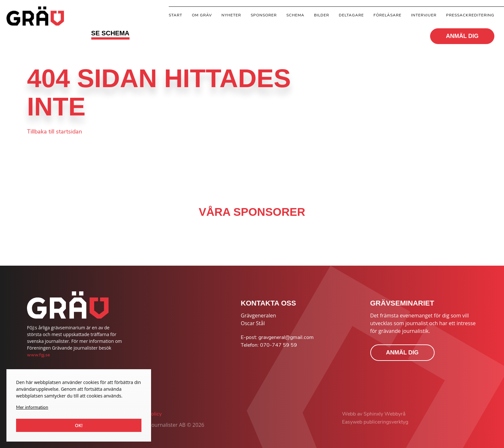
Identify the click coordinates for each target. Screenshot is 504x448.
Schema (295, 15)
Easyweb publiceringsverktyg (375, 422)
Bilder (322, 15)
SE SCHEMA (110, 33)
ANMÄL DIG (462, 36)
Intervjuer (424, 15)
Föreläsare (387, 15)
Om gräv (202, 15)
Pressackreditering (470, 15)
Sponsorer (264, 15)
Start (175, 15)
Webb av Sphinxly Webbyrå (374, 414)
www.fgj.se (38, 355)
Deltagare (351, 15)
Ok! (79, 425)
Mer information (32, 407)
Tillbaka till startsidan (54, 132)
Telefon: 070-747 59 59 (269, 345)
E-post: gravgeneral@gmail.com (277, 337)
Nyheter (231, 15)
